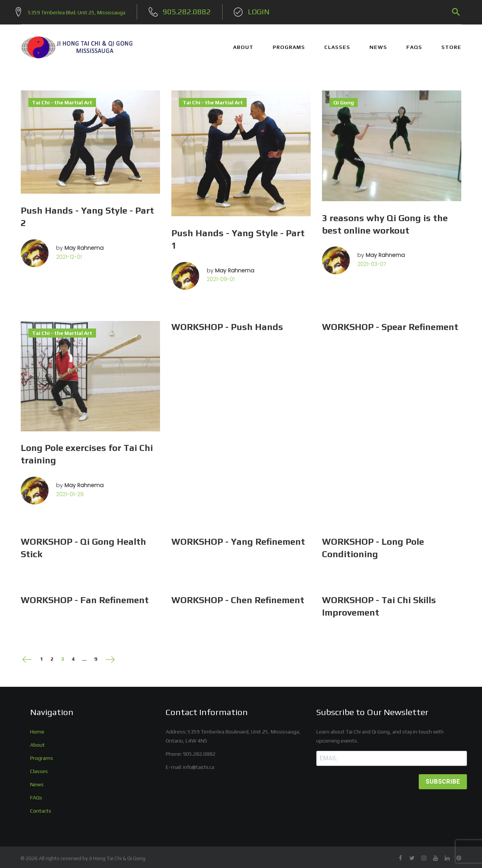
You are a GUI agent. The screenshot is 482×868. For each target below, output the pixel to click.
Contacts (41, 808)
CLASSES (337, 44)
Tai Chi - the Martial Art (62, 99)
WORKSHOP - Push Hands (227, 324)
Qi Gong (344, 99)
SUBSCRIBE (443, 779)
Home (37, 729)
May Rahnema (84, 245)
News (37, 781)
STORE (451, 44)
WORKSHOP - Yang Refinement (238, 539)
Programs (42, 755)
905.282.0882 (199, 751)
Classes (39, 768)
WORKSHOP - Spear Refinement (390, 324)
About (37, 742)
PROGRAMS (289, 44)
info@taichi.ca (199, 764)
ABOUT (243, 44)
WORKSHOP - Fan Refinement (85, 597)
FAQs (414, 44)
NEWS (378, 44)
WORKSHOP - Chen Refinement (238, 597)
